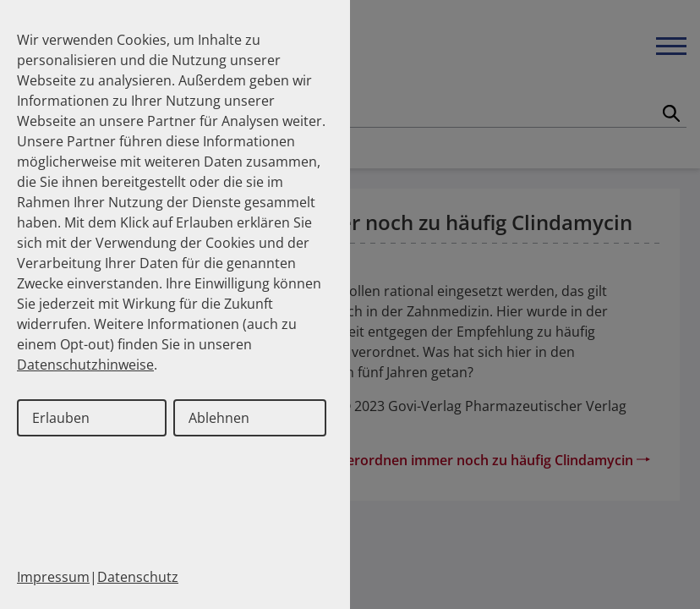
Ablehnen (219, 418)
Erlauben (61, 418)
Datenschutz (138, 577)
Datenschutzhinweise (85, 365)
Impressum (53, 577)
